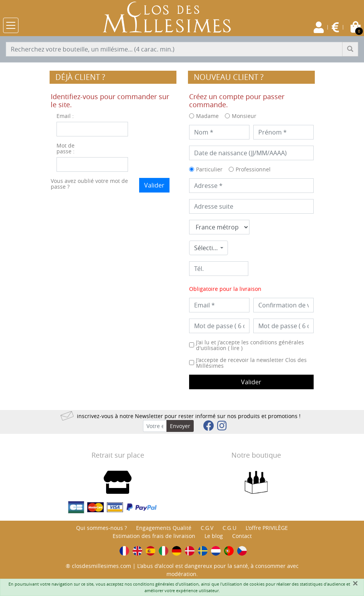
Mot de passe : (66, 148)
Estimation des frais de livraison (154, 536)
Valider (154, 185)
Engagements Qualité (164, 528)
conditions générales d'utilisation (166, 584)
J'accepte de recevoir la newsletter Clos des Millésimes (251, 363)
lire (235, 348)
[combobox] (209, 248)
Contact (242, 536)
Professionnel (253, 169)
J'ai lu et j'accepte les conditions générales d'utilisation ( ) (250, 345)
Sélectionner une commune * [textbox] (206, 248)
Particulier (209, 169)
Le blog (214, 536)
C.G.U (229, 528)
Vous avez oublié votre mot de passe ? (89, 184)
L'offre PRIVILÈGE (267, 528)
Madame (207, 116)
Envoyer (180, 426)
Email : (65, 116)
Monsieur (244, 116)
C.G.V (207, 528)
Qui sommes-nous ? (101, 528)
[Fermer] (355, 583)
